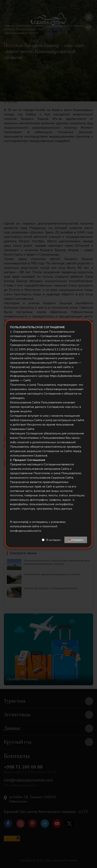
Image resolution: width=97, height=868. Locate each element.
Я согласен (53, 540)
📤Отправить (76, 540)
